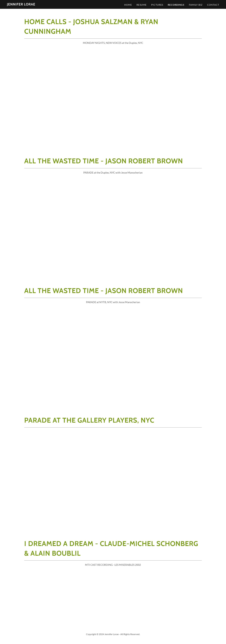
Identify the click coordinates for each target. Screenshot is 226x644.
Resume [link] (142, 5)
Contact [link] (213, 5)
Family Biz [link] (196, 5)
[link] (21, 4)
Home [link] (128, 5)
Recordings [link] (176, 5)
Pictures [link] (157, 5)
